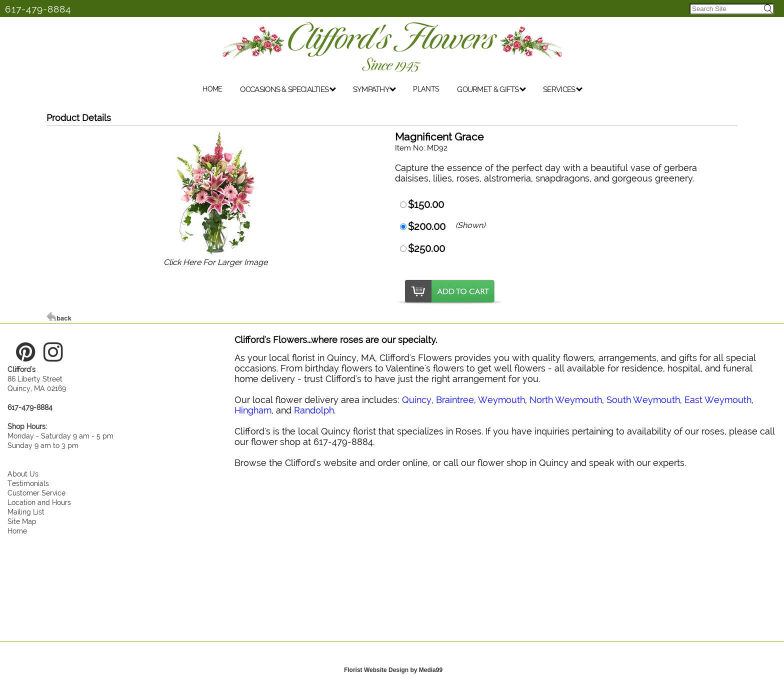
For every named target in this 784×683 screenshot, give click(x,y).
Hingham (253, 410)
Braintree (455, 400)
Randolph (314, 410)
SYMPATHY (375, 89)
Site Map (22, 521)
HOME (212, 89)
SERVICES (563, 89)
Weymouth (501, 400)
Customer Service (36, 493)
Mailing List (26, 512)
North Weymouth (566, 400)
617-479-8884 (38, 9)
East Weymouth (718, 400)
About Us (23, 474)
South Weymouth (643, 400)
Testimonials (28, 483)
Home (17, 531)
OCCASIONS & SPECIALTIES (288, 89)
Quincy (417, 400)
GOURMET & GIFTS (491, 89)
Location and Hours (39, 502)
